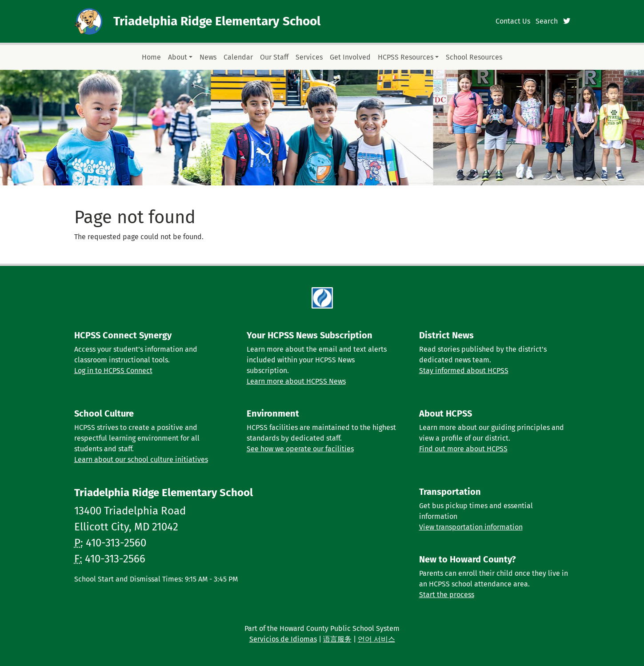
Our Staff (274, 57)
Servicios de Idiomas (283, 639)
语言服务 (337, 639)
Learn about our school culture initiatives (141, 459)
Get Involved (350, 57)
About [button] (178, 57)
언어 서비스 (376, 639)
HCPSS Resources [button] (406, 57)
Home (151, 57)
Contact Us (513, 21)
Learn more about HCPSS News (296, 381)
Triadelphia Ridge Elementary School (217, 21)
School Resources (474, 57)
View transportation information (471, 527)
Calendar (238, 57)
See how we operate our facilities (300, 449)
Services (309, 57)
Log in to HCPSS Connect (113, 371)
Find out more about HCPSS (463, 449)
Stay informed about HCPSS (464, 371)
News (208, 57)
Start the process (447, 595)
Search (547, 21)
